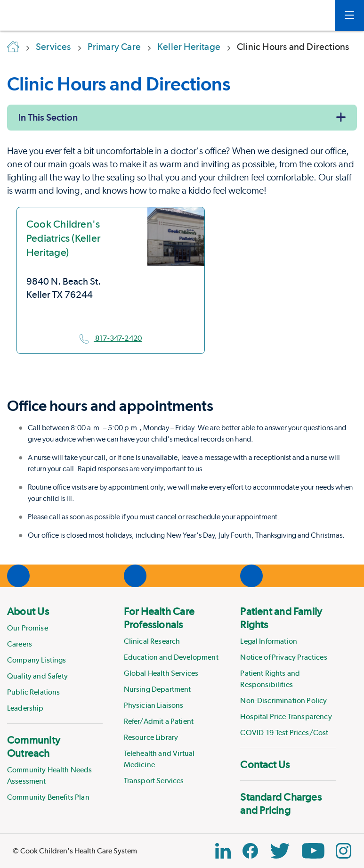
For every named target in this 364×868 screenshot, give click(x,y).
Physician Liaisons (154, 705)
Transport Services (154, 781)
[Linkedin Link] (223, 851)
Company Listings (37, 660)
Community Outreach (34, 746)
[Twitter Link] (280, 851)
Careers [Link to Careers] (20, 644)
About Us (28, 611)
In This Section (48, 117)
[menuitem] (55, 659)
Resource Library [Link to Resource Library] (151, 737)
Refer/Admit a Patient (159, 721)
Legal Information (269, 641)
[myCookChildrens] (314, 16)
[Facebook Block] (250, 851)
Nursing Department (158, 689)
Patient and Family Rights (281, 618)
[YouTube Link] (313, 851)
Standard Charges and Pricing (281, 803)
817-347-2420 (111, 338)
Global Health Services (161, 673)
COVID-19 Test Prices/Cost (284, 733)
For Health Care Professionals (159, 618)
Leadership (25, 708)
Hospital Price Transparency (286, 717)
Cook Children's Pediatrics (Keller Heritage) (63, 238)
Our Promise (28, 628)
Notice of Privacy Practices (283, 657)
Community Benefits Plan (48, 797)
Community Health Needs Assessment (50, 775)
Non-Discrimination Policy (283, 700)
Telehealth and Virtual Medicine (159, 759)
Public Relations (34, 692)
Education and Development (171, 657)
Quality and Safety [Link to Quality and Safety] (37, 676)
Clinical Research (152, 641)
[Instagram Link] (344, 851)
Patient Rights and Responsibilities (270, 679)
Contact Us (265, 764)
